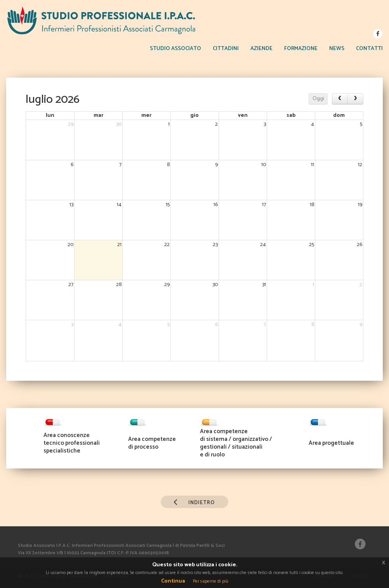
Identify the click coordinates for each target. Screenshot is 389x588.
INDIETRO (192, 501)
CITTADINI (226, 49)
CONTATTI (369, 49)
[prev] (340, 99)
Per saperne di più (211, 581)
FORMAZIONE (301, 49)
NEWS (337, 49)
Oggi (318, 99)
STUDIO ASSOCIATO (175, 49)
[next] (355, 99)
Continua (173, 581)
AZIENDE (261, 49)
